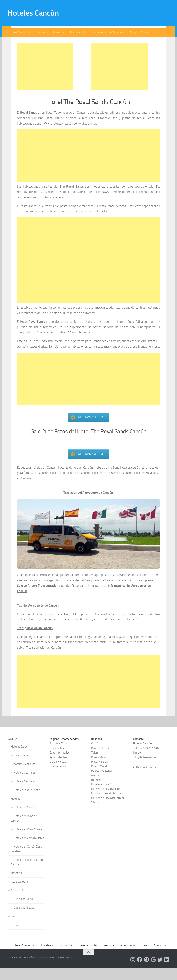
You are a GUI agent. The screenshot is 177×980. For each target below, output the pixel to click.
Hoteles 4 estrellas (25, 784)
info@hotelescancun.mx (147, 769)
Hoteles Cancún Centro (27, 801)
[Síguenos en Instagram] (133, 971)
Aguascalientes (58, 769)
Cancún (95, 755)
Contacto (147, 32)
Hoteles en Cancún (25, 819)
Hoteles (40, 32)
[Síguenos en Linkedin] (167, 971)
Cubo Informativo (60, 764)
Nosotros (59, 32)
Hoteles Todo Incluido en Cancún (27, 874)
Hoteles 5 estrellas (25, 793)
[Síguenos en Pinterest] (146, 971)
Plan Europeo (22, 767)
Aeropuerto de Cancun (108, 32)
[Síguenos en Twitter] (160, 971)
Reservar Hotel (79, 32)
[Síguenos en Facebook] (140, 971)
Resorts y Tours (59, 755)
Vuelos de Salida (23, 911)
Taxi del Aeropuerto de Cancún (38, 617)
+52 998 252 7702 (149, 760)
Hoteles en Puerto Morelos (107, 805)
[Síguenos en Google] (153, 971)
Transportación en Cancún (43, 659)
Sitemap (96, 814)
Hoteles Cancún (33, 13)
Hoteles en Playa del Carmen (24, 830)
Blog (133, 32)
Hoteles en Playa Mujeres (29, 841)
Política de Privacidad (145, 779)
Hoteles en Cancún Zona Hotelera (26, 860)
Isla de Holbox (58, 773)
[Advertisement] (45, 78)
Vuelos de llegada (24, 919)
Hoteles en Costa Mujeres (29, 849)
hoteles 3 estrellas (24, 775)
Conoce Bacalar (58, 778)
